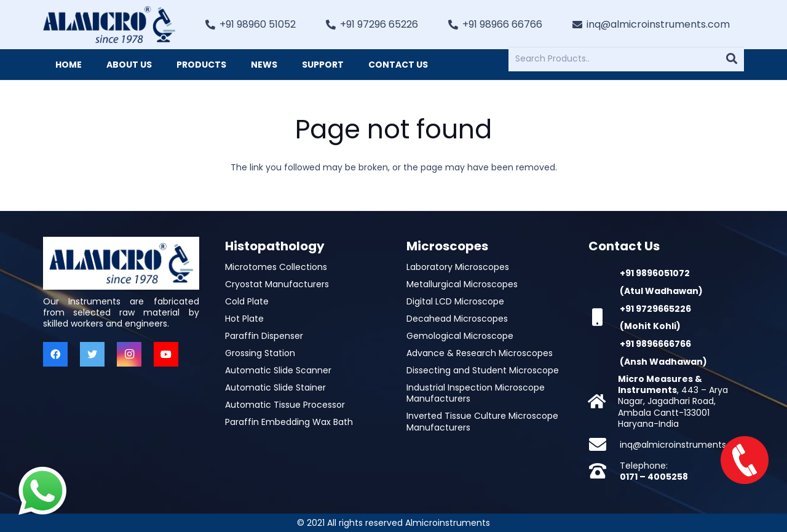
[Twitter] (92, 354)
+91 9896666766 (655, 344)
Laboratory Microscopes (458, 267)
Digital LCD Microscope (455, 301)
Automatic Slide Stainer (275, 387)
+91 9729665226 (655, 309)
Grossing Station (260, 353)
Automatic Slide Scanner (278, 370)
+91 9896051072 (655, 273)
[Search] (732, 59)
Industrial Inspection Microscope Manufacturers (476, 393)
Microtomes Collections (276, 267)
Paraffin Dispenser (264, 336)
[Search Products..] (626, 59)
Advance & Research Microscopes (480, 353)
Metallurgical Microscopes (462, 284)
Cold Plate (247, 301)
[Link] (109, 25)
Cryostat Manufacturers (277, 284)
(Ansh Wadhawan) (663, 362)
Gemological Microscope (460, 336)
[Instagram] (129, 354)
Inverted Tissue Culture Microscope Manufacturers (482, 421)
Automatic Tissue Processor (285, 405)
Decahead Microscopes (457, 319)
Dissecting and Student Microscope (483, 370)
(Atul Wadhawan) (661, 291)
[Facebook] (55, 354)
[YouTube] (166, 354)
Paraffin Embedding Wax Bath (289, 422)
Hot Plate (244, 319)
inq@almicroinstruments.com (684, 445)
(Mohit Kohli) (650, 326)
